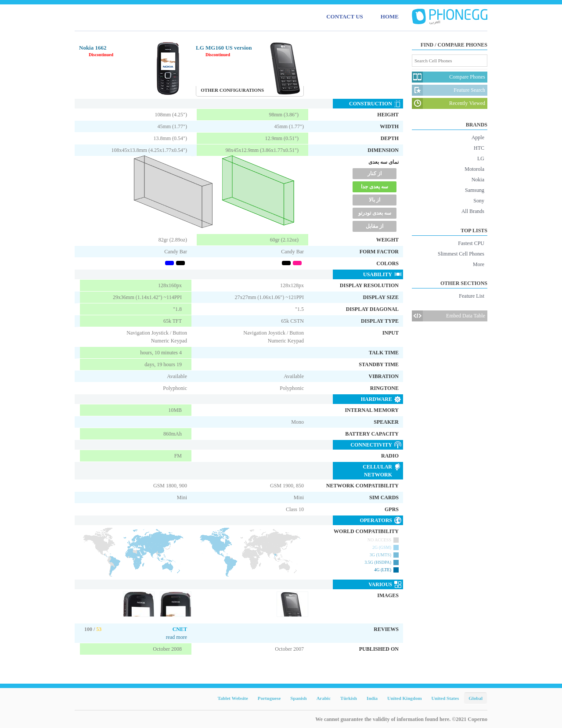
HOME (390, 16)
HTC (479, 148)
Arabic (324, 698)
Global (476, 698)
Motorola (474, 169)
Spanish (298, 698)
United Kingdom (405, 698)
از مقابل (375, 226)
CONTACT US (345, 16)
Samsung (475, 190)
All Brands (473, 211)
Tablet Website (232, 698)
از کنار (375, 173)
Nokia (478, 180)
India (372, 698)
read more (177, 637)
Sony (479, 201)
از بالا (375, 200)
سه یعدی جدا (375, 187)
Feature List (472, 296)
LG (481, 159)
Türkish (349, 698)
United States (445, 698)
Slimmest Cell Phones (461, 254)
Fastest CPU (471, 243)
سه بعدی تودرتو (375, 213)
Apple (478, 137)
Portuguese (269, 698)
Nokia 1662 (93, 48)
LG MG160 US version (224, 48)
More (479, 264)
